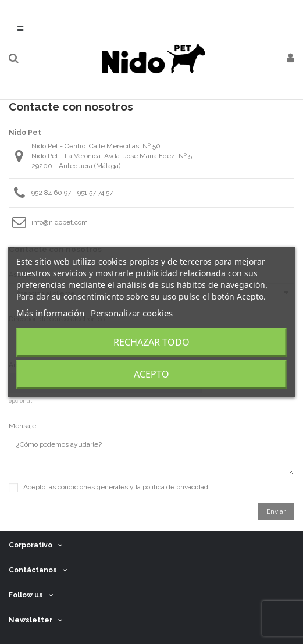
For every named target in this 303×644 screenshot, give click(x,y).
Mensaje (22, 426)
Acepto (151, 374)
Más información (50, 313)
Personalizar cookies (132, 313)
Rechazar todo (151, 342)
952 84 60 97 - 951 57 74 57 (72, 193)
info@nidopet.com (60, 222)
